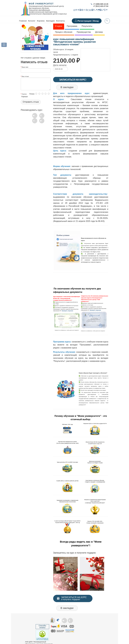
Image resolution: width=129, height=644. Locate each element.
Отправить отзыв (31, 102)
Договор (99, 32)
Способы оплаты (42, 627)
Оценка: (24, 94)
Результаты (87, 26)
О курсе (59, 26)
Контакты (61, 21)
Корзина (41, 21)
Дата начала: (60, 65)
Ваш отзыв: (25, 76)
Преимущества (84, 32)
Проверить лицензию (68, 311)
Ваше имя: (25, 67)
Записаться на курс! (73, 80)
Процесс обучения (64, 32)
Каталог (32, 21)
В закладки (67, 87)
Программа (72, 26)
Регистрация (85, 21)
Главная (23, 21)
